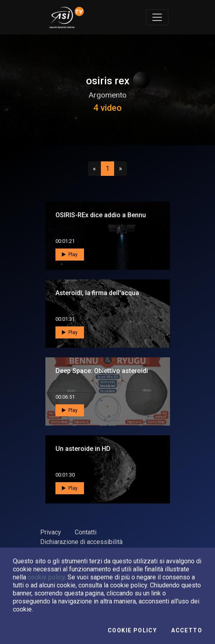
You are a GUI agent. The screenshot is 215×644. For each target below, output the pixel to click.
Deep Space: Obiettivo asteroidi (102, 371)
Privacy (51, 532)
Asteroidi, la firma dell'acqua (97, 293)
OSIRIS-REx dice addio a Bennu (101, 215)
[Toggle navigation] (157, 17)
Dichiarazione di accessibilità (81, 542)
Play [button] (70, 255)
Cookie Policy (132, 630)
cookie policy (46, 577)
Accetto (187, 630)
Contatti (86, 532)
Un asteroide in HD (83, 449)
